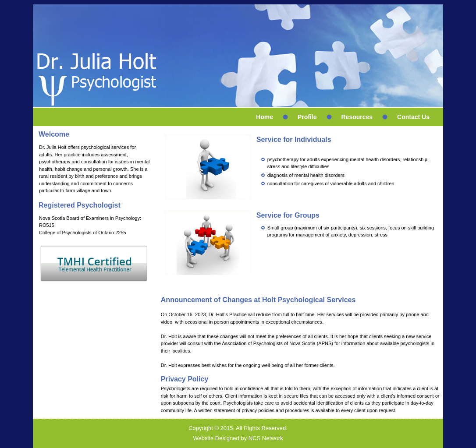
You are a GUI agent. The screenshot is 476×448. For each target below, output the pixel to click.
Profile (307, 117)
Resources (357, 117)
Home (265, 117)
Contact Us (413, 117)
